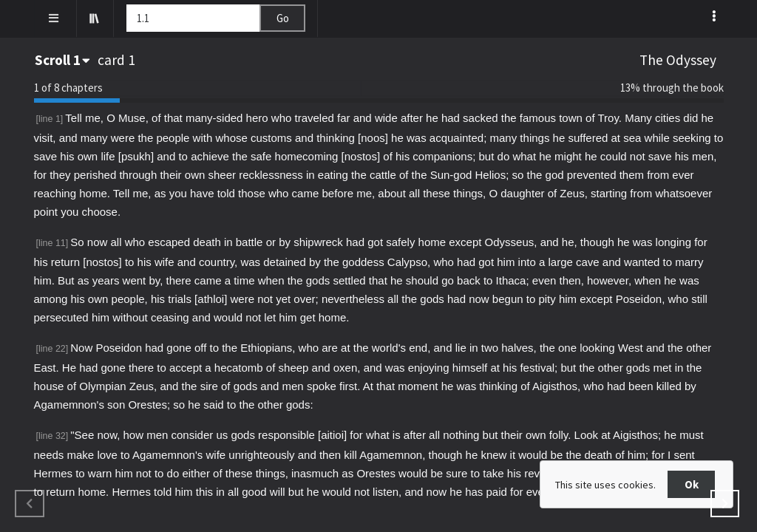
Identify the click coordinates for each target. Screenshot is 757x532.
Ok (692, 484)
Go (283, 18)
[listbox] (715, 16)
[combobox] (64, 60)
